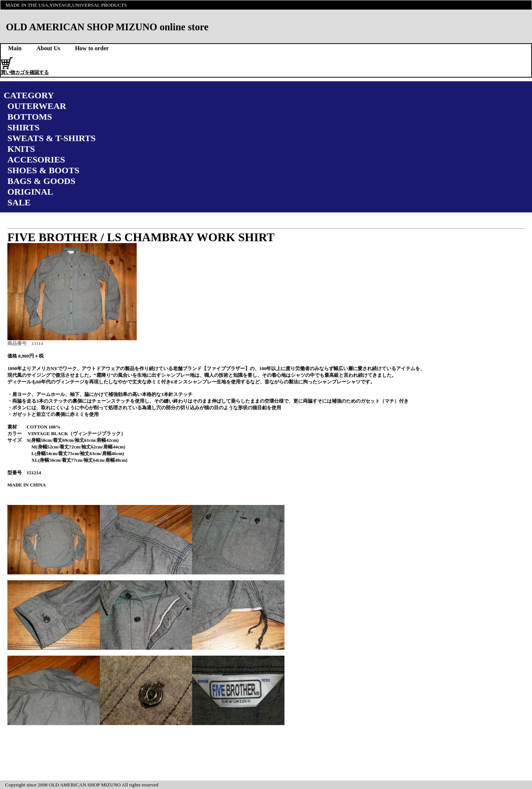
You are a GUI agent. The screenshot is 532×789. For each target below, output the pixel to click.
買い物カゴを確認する (25, 72)
